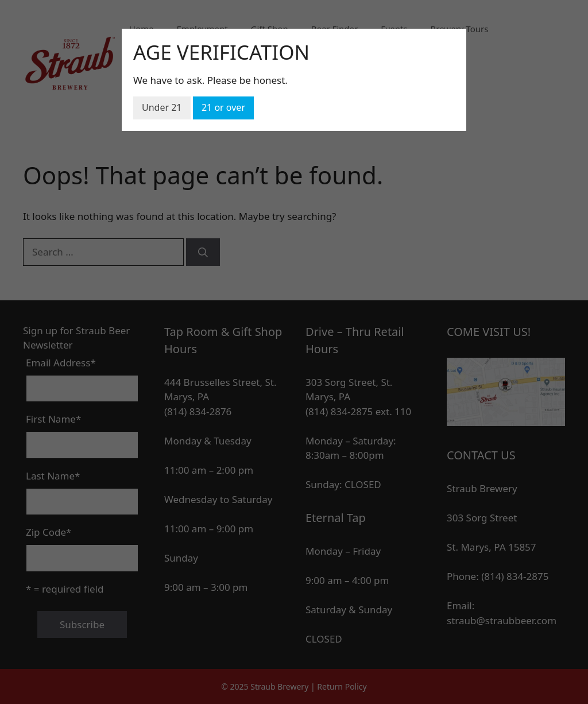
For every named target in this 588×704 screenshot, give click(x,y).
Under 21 (162, 107)
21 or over (223, 107)
